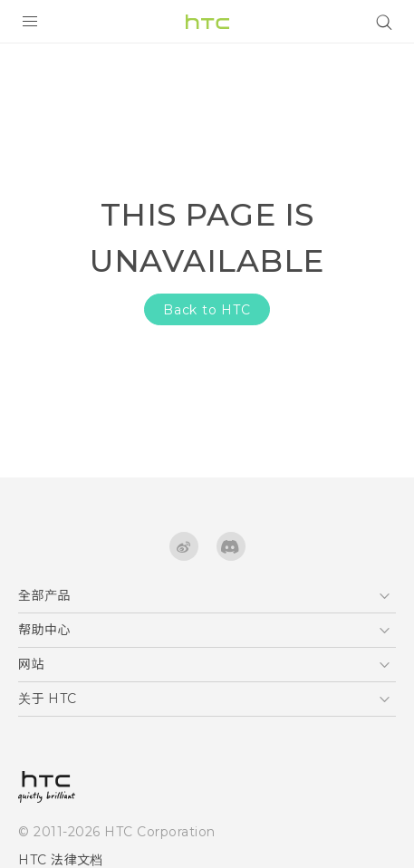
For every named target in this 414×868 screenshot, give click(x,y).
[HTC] (207, 22)
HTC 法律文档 (61, 860)
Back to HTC (207, 310)
